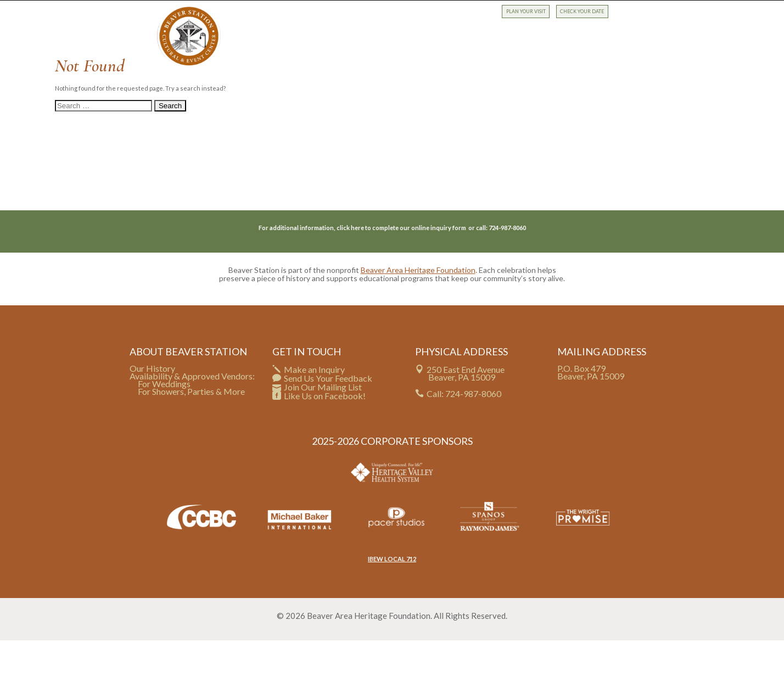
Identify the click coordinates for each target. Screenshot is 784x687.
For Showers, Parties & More (191, 438)
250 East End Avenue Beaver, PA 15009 (466, 419)
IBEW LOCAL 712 (392, 605)
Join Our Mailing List (323, 434)
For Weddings (164, 430)
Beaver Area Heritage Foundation (418, 317)
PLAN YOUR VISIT (526, 11)
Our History (152, 414)
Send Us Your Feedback (328, 424)
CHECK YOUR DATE (582, 11)
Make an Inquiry (314, 415)
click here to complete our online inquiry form (402, 274)
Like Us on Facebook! (325, 442)
